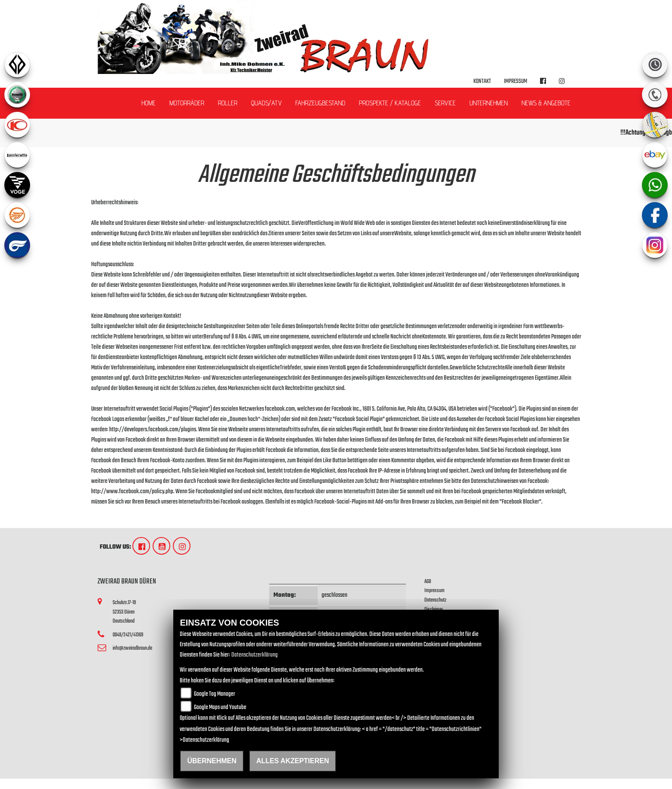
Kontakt (482, 81)
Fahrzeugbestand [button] (320, 103)
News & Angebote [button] (546, 103)
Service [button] (445, 103)
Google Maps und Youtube (220, 708)
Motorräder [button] (187, 103)
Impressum (516, 81)
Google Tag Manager (215, 694)
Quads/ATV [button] (266, 103)
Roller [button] (228, 103)
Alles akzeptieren (293, 761)
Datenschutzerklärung (255, 655)
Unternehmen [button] (489, 103)
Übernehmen (212, 761)
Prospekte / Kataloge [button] (390, 103)
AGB (428, 582)
